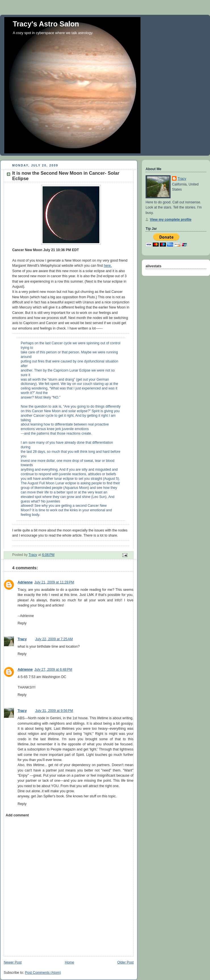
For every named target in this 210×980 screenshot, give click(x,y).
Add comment (17, 815)
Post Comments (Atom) (43, 973)
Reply (22, 623)
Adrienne (25, 582)
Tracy (22, 639)
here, (108, 266)
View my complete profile (171, 220)
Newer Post (13, 962)
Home (69, 962)
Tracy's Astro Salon (46, 24)
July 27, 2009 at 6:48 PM (53, 670)
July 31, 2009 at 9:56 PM (54, 711)
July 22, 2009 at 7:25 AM (54, 639)
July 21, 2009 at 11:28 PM (54, 582)
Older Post (125, 962)
